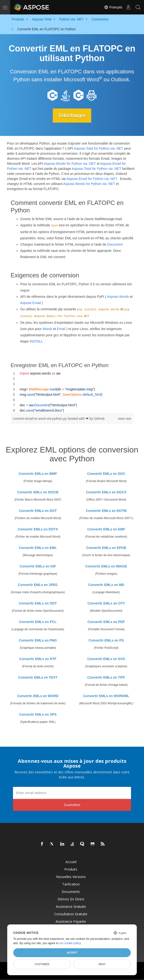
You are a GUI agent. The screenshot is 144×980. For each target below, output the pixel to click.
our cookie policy (70, 943)
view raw (124, 419)
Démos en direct (71, 899)
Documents (71, 892)
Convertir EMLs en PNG (38, 640)
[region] (72, 392)
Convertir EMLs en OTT (106, 603)
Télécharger (72, 115)
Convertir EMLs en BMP (38, 474)
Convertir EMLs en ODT (38, 603)
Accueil (71, 862)
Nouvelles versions (71, 877)
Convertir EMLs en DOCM (38, 492)
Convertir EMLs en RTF (38, 659)
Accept (72, 953)
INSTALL (36, 341)
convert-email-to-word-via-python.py (40, 419)
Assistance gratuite (71, 907)
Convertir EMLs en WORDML (106, 696)
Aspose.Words (118, 297)
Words (47, 329)
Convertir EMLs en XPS (38, 714)
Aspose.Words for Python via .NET (70, 164)
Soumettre (72, 805)
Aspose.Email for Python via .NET (92, 179)
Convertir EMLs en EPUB (106, 548)
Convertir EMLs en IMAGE (106, 566)
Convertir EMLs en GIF (38, 566)
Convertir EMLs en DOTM (106, 511)
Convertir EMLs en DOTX (38, 529)
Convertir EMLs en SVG (106, 659)
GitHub (99, 419)
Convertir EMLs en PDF (106, 622)
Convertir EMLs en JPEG (38, 585)
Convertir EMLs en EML (38, 548)
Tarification (71, 884)
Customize (42, 964)
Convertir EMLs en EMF (106, 529)
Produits (71, 869)
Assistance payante (71, 921)
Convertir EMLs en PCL (38, 622)
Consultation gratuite (71, 914)
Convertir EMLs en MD (106, 585)
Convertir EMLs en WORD (38, 696)
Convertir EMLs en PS (106, 640)
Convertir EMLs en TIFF (106, 677)
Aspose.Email (31, 303)
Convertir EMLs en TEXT (38, 677)
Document (115, 244)
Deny (102, 964)
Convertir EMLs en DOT (38, 511)
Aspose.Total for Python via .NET (99, 148)
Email (61, 329)
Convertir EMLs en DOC (106, 474)
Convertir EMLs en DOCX (106, 492)
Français (113, 7)
